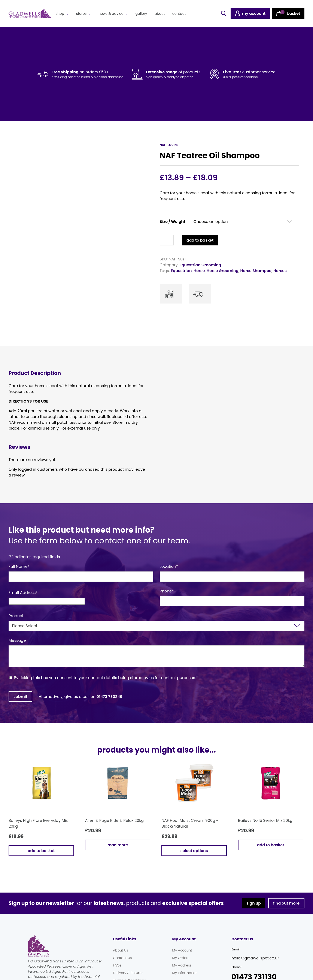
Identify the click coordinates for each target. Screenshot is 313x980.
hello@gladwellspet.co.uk (255, 958)
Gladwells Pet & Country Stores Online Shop (30, 14)
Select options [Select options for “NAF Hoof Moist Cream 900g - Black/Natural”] (194, 851)
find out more (286, 903)
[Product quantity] (167, 240)
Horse (199, 271)
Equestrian (181, 271)
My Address (182, 965)
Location (169, 566)
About (160, 14)
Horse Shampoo (256, 271)
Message (17, 640)
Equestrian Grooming (200, 265)
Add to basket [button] (41, 851)
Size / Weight (173, 222)
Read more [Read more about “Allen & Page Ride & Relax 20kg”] (118, 845)
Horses (280, 271)
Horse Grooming (223, 271)
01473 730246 (110, 697)
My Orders (181, 958)
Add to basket (200, 240)
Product (16, 616)
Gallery (141, 14)
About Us (121, 950)
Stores (81, 14)
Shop (60, 14)
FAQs (117, 965)
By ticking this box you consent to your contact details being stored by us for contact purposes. (106, 678)
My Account (182, 950)
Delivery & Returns (128, 973)
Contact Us (122, 958)
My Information (185, 973)
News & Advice (111, 14)
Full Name (19, 566)
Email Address (23, 593)
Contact (179, 14)
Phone (167, 591)
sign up (254, 903)
